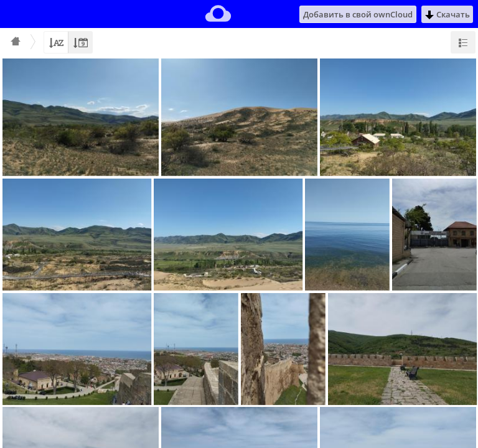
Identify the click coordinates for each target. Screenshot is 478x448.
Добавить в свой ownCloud (358, 14)
